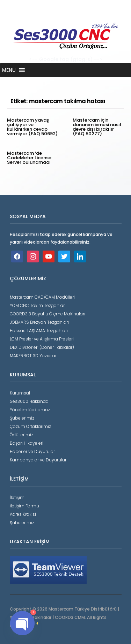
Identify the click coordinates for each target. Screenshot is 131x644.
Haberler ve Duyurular (32, 451)
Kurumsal (20, 393)
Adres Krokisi (23, 514)
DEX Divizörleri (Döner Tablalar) (42, 347)
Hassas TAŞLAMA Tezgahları (39, 331)
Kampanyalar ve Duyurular (38, 460)
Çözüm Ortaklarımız (30, 426)
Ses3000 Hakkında (29, 401)
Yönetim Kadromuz (30, 410)
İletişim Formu (24, 506)
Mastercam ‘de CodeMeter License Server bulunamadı (29, 158)
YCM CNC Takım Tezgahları (38, 305)
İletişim (17, 497)
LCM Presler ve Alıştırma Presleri (42, 339)
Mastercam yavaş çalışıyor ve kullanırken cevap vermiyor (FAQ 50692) (32, 127)
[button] (9, 70)
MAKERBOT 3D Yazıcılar (33, 356)
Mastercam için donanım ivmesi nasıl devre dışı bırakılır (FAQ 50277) (97, 127)
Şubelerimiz (22, 418)
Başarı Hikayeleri (27, 443)
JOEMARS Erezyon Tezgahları (39, 322)
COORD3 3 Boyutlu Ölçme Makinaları (48, 314)
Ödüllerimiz (21, 435)
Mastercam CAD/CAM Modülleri (42, 297)
